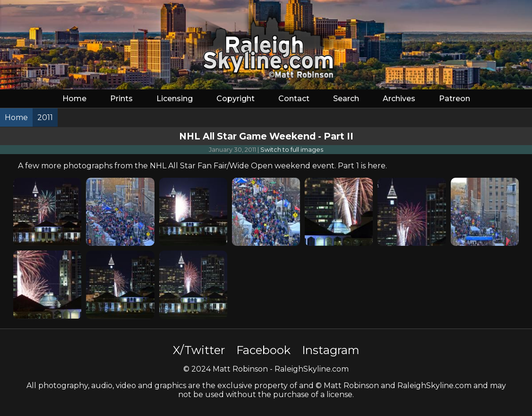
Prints (121, 99)
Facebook (263, 350)
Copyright (236, 99)
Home (74, 99)
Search (346, 99)
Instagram (331, 350)
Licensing (175, 99)
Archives (399, 99)
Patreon (455, 99)
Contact (294, 99)
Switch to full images (292, 150)
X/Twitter (199, 350)
